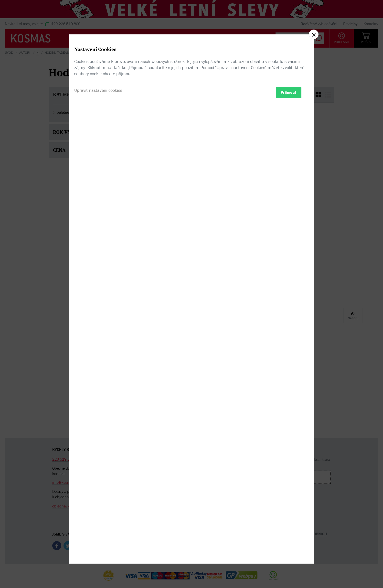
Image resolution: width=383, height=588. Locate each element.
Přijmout (289, 322)
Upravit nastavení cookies (98, 320)
